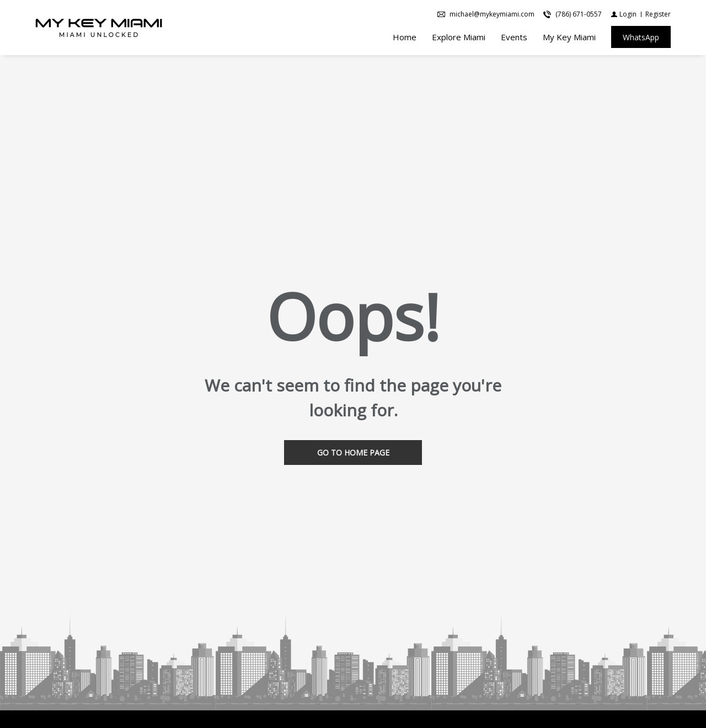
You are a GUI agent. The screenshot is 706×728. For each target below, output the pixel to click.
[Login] (624, 14)
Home (405, 37)
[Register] (658, 14)
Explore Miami (459, 37)
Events (514, 37)
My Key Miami (569, 37)
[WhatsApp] (641, 37)
